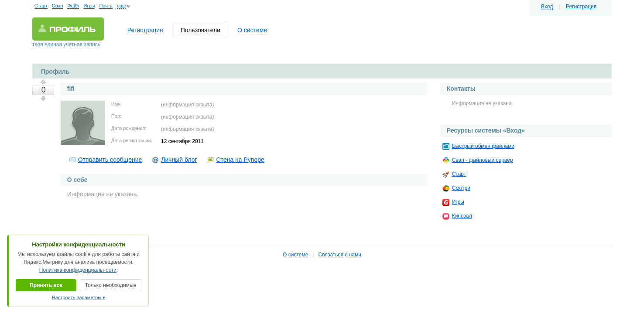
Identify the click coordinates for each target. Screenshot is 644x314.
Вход (547, 7)
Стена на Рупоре (240, 160)
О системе (252, 30)
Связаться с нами (339, 255)
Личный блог (179, 160)
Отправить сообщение (110, 160)
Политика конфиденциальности (78, 270)
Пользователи (200, 30)
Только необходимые (111, 285)
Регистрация (581, 7)
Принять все (46, 285)
